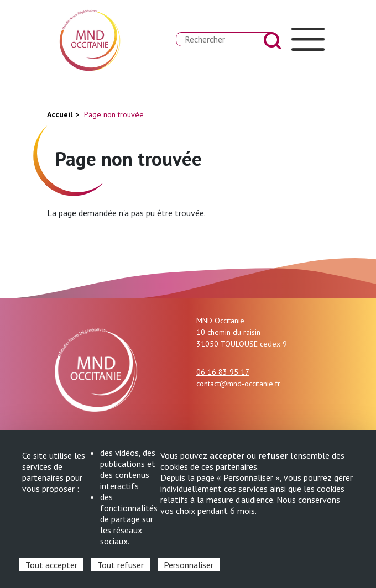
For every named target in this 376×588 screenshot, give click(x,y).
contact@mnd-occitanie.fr (238, 384)
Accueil (60, 114)
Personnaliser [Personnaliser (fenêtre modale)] (189, 565)
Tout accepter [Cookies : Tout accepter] (51, 565)
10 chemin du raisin (228, 332)
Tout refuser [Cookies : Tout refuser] (121, 565)
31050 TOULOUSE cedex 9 (242, 344)
